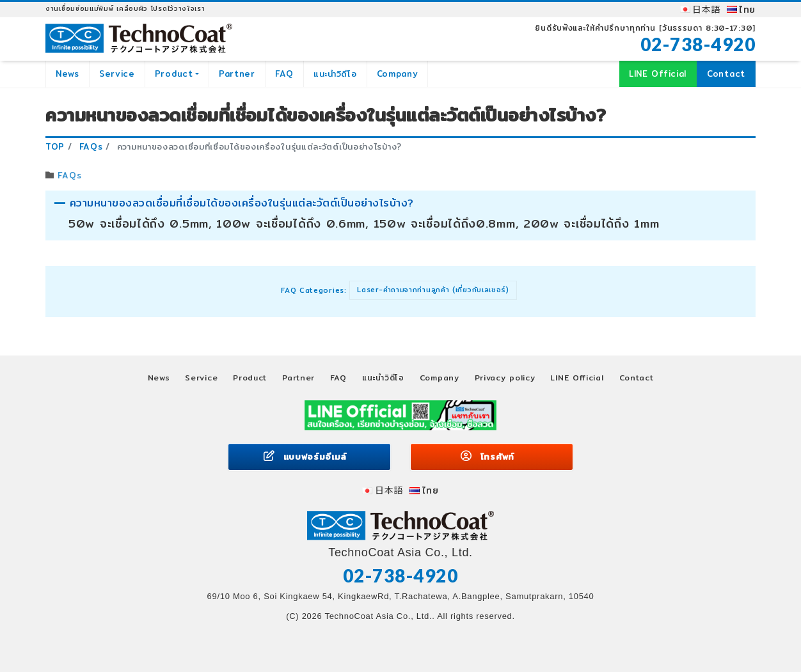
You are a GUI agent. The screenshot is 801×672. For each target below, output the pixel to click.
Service (117, 74)
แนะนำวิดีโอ (335, 74)
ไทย (747, 10)
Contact (726, 74)
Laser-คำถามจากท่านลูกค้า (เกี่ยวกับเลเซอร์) (433, 290)
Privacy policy (505, 378)
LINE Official (658, 74)
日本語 (706, 10)
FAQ (284, 74)
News (67, 74)
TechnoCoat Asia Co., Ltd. (378, 616)
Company (398, 74)
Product (174, 74)
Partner (237, 74)
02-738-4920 (698, 44)
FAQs (69, 175)
